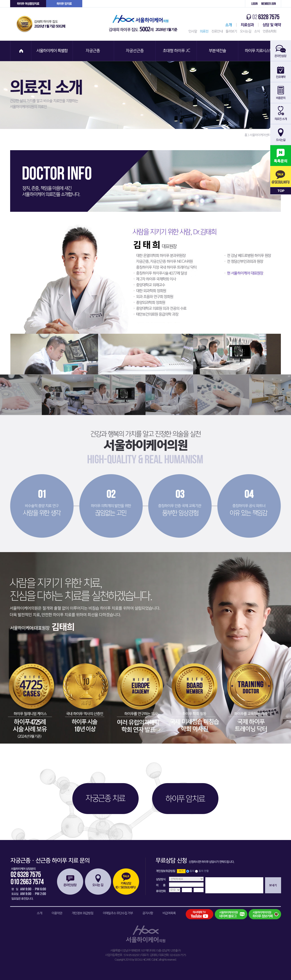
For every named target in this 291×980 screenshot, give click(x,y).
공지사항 (148, 913)
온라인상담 (70, 882)
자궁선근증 (135, 51)
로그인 (252, 4)
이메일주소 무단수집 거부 (118, 913)
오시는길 (245, 31)
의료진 (204, 31)
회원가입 (270, 4)
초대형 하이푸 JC (176, 51)
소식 (257, 31)
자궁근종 (94, 51)
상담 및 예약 (270, 25)
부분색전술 (218, 51)
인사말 (193, 31)
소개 (39, 913)
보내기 (273, 885)
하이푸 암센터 (64, 4)
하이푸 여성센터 (28, 4)
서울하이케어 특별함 (52, 51)
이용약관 (57, 913)
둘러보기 (231, 31)
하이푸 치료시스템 (259, 51)
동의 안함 (204, 871)
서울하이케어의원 (144, 24)
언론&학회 (270, 31)
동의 (192, 871)
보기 (181, 871)
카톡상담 (126, 882)
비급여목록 (169, 913)
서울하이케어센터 (228, 25)
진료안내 (217, 31)
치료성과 (247, 25)
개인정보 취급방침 (82, 913)
